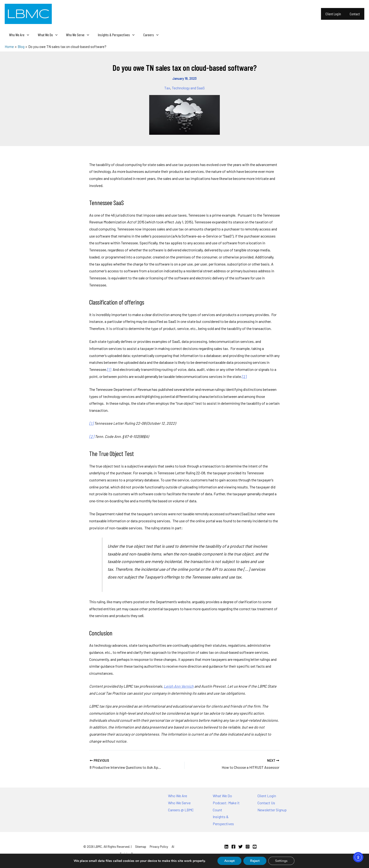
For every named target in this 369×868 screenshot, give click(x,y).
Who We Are (18, 35)
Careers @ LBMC (181, 810)
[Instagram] (248, 847)
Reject (255, 861)
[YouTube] (255, 847)
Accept (229, 861)
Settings (282, 861)
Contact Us (266, 803)
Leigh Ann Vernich (179, 686)
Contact (355, 14)
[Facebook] (233, 847)
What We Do (46, 35)
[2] (244, 376)
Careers (145, 35)
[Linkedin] (226, 847)
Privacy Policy (159, 847)
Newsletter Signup (272, 810)
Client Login (335, 14)
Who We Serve (75, 35)
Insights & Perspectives (112, 35)
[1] (109, 369)
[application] (26, 35)
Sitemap (141, 847)
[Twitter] (241, 847)
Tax (167, 88)
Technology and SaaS (188, 88)
